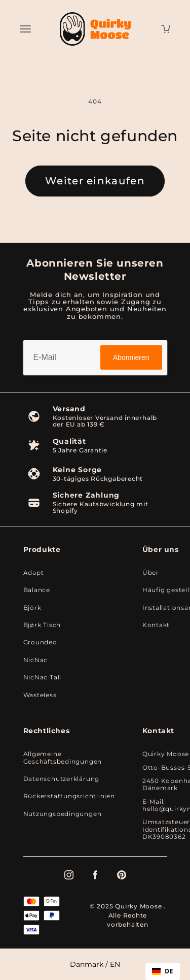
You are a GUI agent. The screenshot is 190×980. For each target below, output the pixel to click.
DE (163, 971)
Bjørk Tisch (42, 625)
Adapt (34, 573)
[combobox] (163, 971)
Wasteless (40, 695)
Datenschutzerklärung (62, 779)
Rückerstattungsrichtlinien (69, 796)
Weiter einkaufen (95, 181)
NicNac (36, 660)
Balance (37, 590)
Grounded (40, 642)
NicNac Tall (43, 677)
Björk (32, 608)
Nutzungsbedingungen (63, 814)
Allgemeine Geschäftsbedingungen (63, 758)
